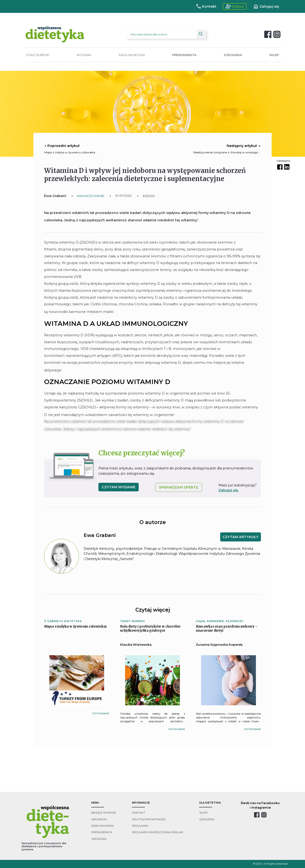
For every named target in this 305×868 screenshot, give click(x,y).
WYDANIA (84, 55)
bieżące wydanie (104, 813)
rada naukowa (103, 826)
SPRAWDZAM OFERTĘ (179, 487)
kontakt (139, 813)
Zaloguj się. (229, 490)
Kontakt (206, 6)
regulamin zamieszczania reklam (158, 832)
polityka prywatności (149, 819)
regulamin (140, 826)
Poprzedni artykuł (62, 146)
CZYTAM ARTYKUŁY (241, 537)
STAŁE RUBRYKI (38, 55)
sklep (203, 813)
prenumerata (102, 832)
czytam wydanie (119, 487)
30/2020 (149, 196)
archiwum (99, 819)
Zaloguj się (266, 6)
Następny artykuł (244, 146)
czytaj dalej (101, 713)
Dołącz (235, 6)
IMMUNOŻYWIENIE (91, 196)
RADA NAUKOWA (132, 55)
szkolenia (99, 839)
